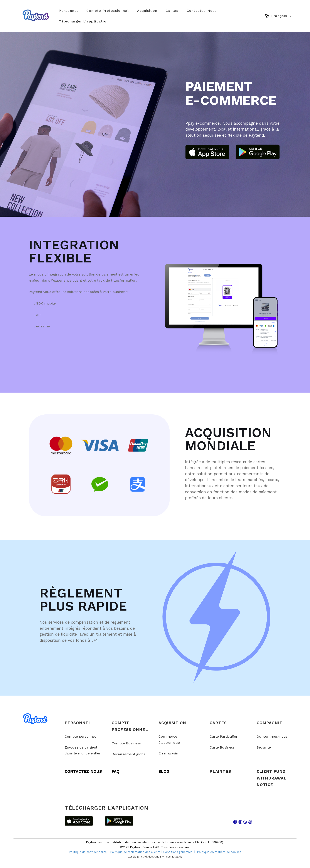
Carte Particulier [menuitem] (224, 736)
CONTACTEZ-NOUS (83, 771)
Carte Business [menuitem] (222, 747)
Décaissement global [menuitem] (129, 754)
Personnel (68, 11)
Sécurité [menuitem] (264, 747)
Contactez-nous (202, 11)
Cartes (172, 11)
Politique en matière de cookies (219, 852)
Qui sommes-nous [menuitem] (272, 736)
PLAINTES (220, 771)
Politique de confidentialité (88, 852)
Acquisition (147, 11)
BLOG (164, 771)
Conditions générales (178, 852)
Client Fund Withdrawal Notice (272, 778)
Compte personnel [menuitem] (80, 736)
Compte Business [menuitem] (126, 743)
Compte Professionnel (108, 11)
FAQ (116, 771)
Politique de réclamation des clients (135, 852)
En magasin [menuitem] (168, 753)
